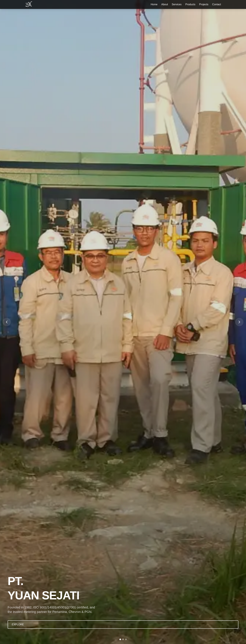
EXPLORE (18, 624)
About (165, 4)
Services (177, 4)
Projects (204, 4)
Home (154, 4)
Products (190, 4)
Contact (217, 4)
